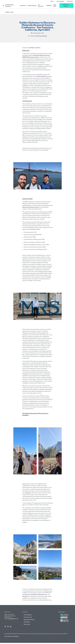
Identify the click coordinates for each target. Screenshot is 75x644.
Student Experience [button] (32, 6)
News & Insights (60, 2)
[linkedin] (11, 627)
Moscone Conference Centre (31, 208)
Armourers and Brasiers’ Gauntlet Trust (36, 596)
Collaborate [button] (49, 6)
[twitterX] (8, 627)
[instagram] (5, 627)
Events (52, 2)
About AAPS (55, 6)
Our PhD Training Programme (9, 6)
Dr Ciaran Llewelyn (41, 37)
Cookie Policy (15, 638)
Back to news (9, 13)
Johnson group (41, 77)
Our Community (41, 6)
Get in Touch (70, 2)
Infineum (25, 597)
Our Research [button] (23, 6)
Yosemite (28, 494)
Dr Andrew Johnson (35, 49)
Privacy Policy (8, 638)
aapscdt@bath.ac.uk (13, 620)
